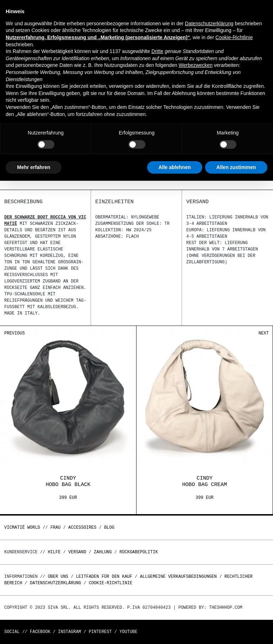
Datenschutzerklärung (55, 583)
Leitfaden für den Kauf (104, 577)
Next (264, 333)
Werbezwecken (195, 65)
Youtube (128, 632)
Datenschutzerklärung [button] (209, 23)
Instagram (69, 632)
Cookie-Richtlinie (111, 583)
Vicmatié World (22, 527)
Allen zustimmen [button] (236, 167)
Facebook (40, 632)
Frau (56, 527)
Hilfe (54, 552)
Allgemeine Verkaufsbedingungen (178, 577)
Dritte (157, 51)
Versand (77, 552)
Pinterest (100, 632)
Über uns (59, 577)
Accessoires (82, 527)
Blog (109, 527)
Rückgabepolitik (139, 552)
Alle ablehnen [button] (175, 167)
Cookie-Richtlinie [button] (234, 37)
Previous (15, 333)
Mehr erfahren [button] (34, 167)
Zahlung (103, 552)
